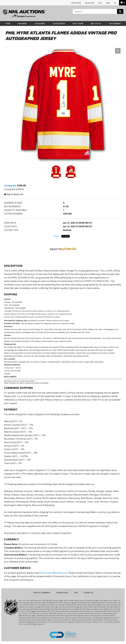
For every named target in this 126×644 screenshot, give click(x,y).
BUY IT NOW (78, 24)
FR (115, 3)
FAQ (100, 3)
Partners (22, 24)
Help (108, 3)
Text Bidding (115, 24)
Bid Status (96, 24)
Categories (40, 24)
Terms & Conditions (42, 592)
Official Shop (76, 3)
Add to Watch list (14, 194)
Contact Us (88, 592)
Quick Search (59, 24)
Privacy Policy (62, 592)
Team (8, 24)
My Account (90, 3)
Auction (67, 230)
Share (56, 236)
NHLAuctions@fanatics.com (54, 573)
